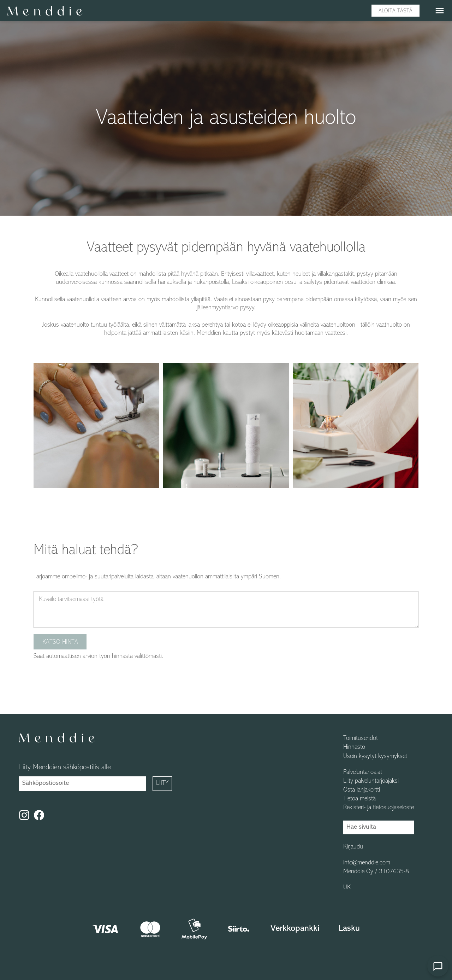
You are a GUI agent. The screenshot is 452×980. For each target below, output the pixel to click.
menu (440, 11)
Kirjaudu (353, 847)
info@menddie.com (367, 863)
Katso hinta (60, 642)
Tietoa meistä (359, 799)
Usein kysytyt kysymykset (375, 757)
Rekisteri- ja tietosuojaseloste (379, 808)
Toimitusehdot (361, 739)
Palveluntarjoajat (363, 772)
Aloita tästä (395, 11)
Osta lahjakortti (362, 790)
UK (347, 888)
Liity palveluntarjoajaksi (371, 781)
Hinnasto (354, 747)
